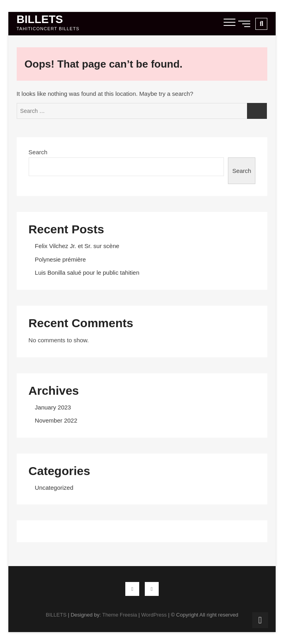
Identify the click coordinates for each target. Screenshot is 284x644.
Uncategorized (54, 488)
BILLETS (40, 19)
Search (38, 152)
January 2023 (53, 407)
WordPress (154, 615)
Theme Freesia (120, 615)
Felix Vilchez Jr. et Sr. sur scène (77, 246)
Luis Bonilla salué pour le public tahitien (87, 273)
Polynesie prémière (60, 259)
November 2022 (56, 420)
